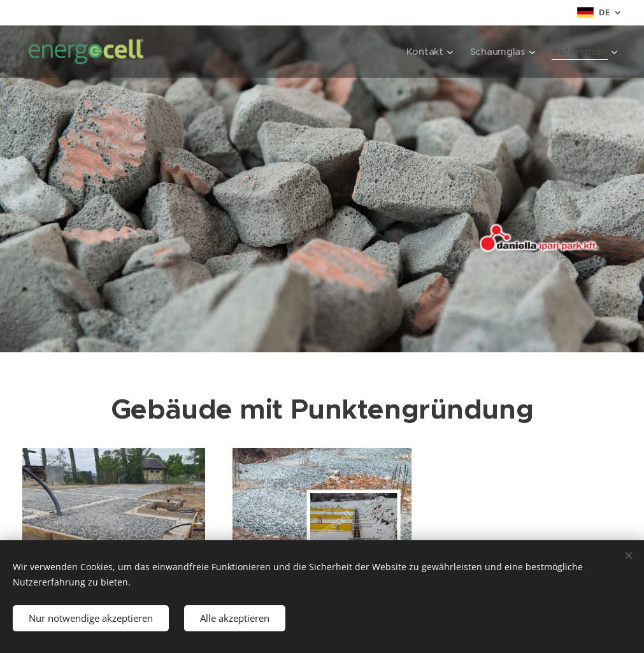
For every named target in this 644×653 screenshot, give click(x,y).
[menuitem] (427, 52)
